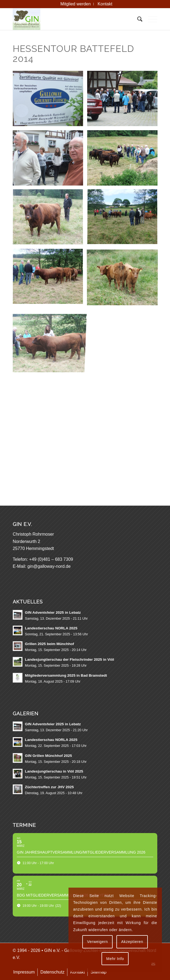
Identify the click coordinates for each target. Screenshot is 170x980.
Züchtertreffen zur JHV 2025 (49, 787)
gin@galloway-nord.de (49, 566)
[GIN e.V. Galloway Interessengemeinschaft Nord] (71, 19)
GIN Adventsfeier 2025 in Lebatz (53, 612)
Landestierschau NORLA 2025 (51, 628)
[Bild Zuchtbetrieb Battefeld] (50, 100)
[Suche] (137, 19)
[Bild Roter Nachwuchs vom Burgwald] (124, 279)
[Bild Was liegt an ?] (50, 160)
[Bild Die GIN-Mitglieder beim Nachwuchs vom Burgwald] (124, 160)
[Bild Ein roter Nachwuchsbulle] (50, 279)
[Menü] (150, 19)
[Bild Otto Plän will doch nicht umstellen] (50, 219)
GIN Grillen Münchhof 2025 (48, 756)
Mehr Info (115, 959)
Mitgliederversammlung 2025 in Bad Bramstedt (66, 675)
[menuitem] (76, 4)
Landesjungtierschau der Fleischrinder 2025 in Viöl (69, 660)
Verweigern (98, 942)
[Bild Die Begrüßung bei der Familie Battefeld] (124, 100)
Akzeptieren (132, 942)
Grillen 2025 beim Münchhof (49, 644)
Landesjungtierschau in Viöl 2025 (54, 771)
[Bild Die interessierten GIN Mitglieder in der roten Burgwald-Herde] (124, 219)
